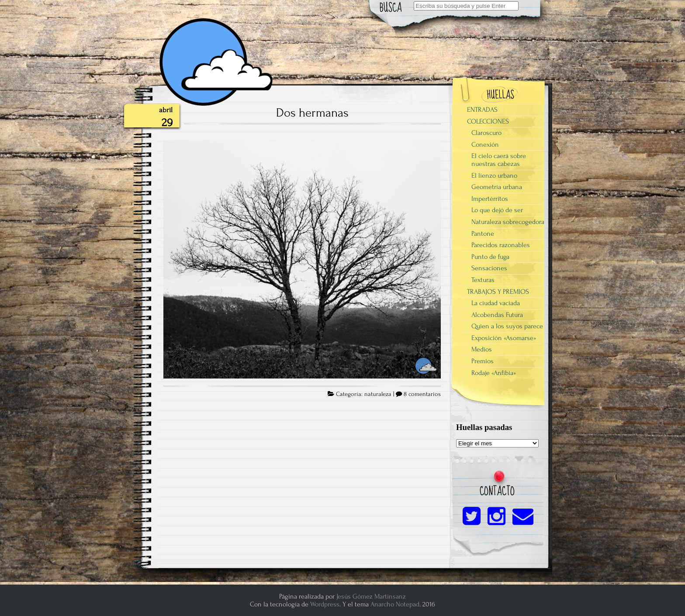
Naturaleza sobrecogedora (508, 222)
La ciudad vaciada (496, 303)
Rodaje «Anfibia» (494, 373)
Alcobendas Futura (497, 315)
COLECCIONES (488, 121)
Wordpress (325, 604)
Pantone (483, 234)
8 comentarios (422, 394)
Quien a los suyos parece (507, 326)
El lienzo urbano (494, 176)
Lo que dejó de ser (497, 210)
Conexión (485, 145)
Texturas (483, 280)
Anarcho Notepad (395, 604)
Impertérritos (490, 199)
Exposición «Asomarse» (504, 338)
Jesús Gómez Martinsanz (371, 596)
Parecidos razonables (501, 245)
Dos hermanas (312, 113)
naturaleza (378, 394)
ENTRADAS (482, 110)
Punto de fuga (490, 257)
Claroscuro (486, 133)
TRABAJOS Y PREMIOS (498, 292)
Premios (483, 361)
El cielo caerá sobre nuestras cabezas (499, 160)
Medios (482, 349)
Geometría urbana (497, 187)
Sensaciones (489, 268)
